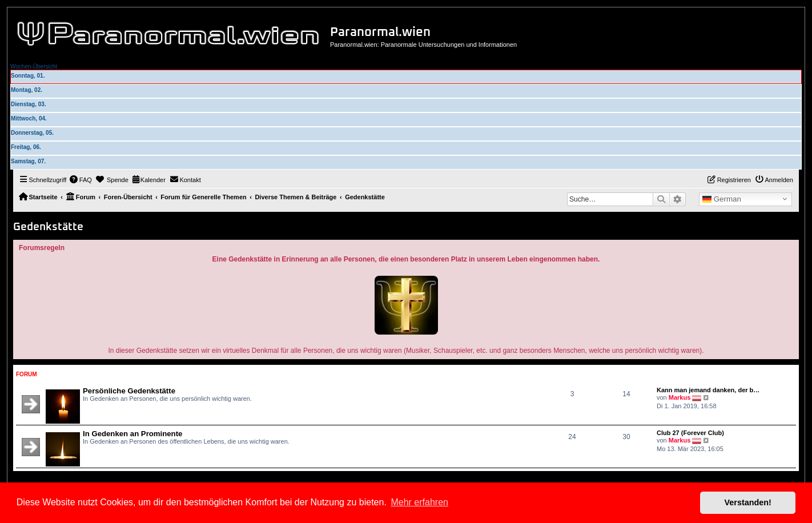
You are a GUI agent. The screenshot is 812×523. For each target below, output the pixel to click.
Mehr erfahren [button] (419, 502)
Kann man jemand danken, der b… (708, 390)
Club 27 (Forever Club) (690, 433)
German (722, 199)
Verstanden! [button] (748, 502)
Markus (680, 397)
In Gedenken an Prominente (132, 434)
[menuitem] (81, 180)
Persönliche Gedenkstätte (129, 391)
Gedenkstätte (48, 227)
